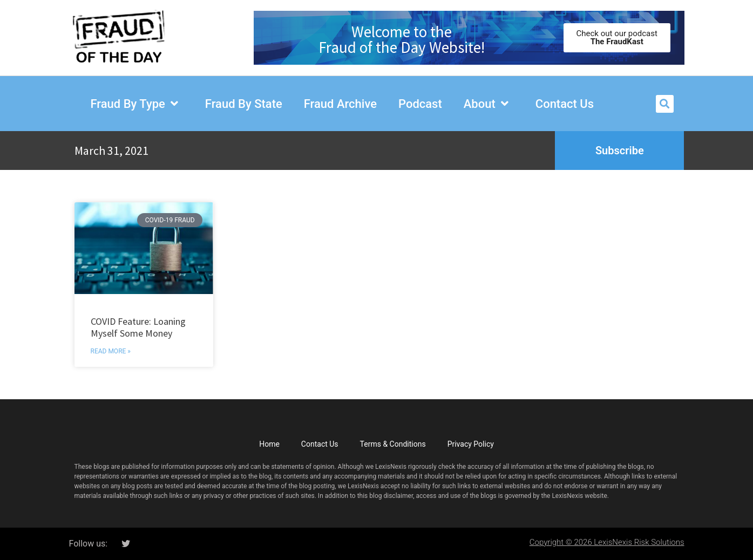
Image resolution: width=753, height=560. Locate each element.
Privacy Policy (471, 444)
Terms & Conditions (393, 444)
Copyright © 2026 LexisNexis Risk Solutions (607, 542)
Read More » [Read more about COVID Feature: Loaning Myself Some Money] (111, 351)
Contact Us (320, 444)
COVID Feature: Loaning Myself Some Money (138, 327)
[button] (665, 104)
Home (269, 444)
